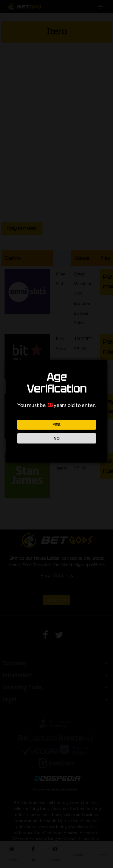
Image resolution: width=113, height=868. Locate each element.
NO (56, 438)
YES (56, 425)
